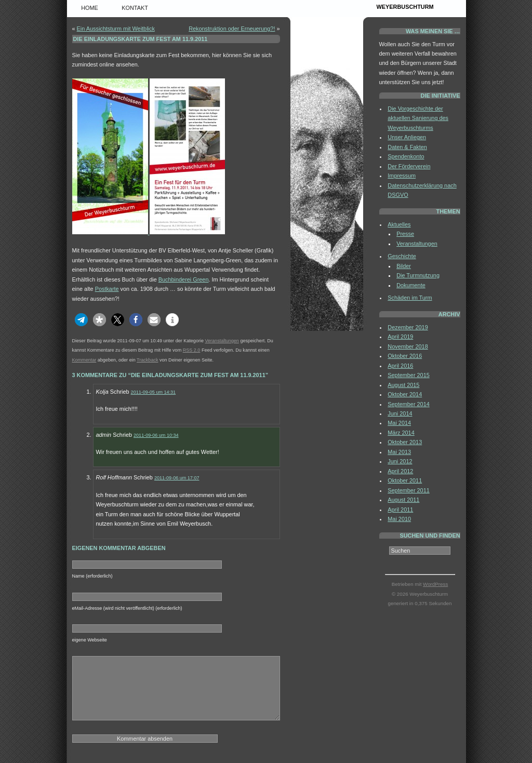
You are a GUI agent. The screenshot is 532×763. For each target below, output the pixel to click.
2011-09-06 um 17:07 (177, 478)
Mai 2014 (399, 423)
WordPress (435, 584)
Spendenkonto (406, 156)
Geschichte (402, 256)
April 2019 (400, 337)
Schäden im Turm (410, 298)
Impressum (402, 176)
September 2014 (408, 404)
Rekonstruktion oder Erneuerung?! (232, 29)
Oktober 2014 (405, 394)
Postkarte (107, 289)
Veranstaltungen (222, 341)
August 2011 (403, 500)
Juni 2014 (400, 413)
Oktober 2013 (405, 442)
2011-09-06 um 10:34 (156, 435)
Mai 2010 (399, 519)
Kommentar (84, 360)
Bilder (404, 266)
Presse (405, 234)
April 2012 (400, 471)
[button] (81, 320)
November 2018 (408, 346)
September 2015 (408, 375)
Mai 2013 (399, 452)
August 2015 (403, 385)
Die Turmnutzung (418, 275)
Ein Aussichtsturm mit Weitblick (116, 29)
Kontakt (135, 8)
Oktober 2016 (405, 356)
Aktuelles (399, 224)
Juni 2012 (400, 461)
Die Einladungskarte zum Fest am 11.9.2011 (141, 39)
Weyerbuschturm (405, 7)
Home (90, 8)
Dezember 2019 (408, 327)
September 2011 (408, 490)
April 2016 (400, 366)
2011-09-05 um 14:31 (154, 392)
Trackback (147, 360)
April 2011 (400, 510)
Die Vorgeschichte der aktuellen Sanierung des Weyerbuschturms (418, 118)
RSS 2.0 (192, 350)
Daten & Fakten (407, 147)
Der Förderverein (409, 166)
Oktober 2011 (405, 480)
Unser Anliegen (407, 137)
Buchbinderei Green (184, 279)
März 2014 (401, 433)
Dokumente (411, 285)
